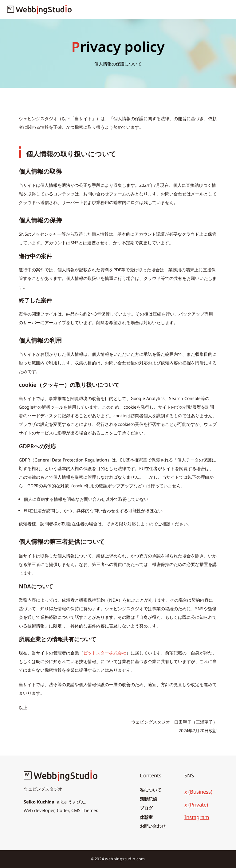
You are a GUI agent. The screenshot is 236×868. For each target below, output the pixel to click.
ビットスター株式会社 (105, 653)
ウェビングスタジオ (43, 789)
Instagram (197, 817)
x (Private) (196, 805)
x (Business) (198, 792)
